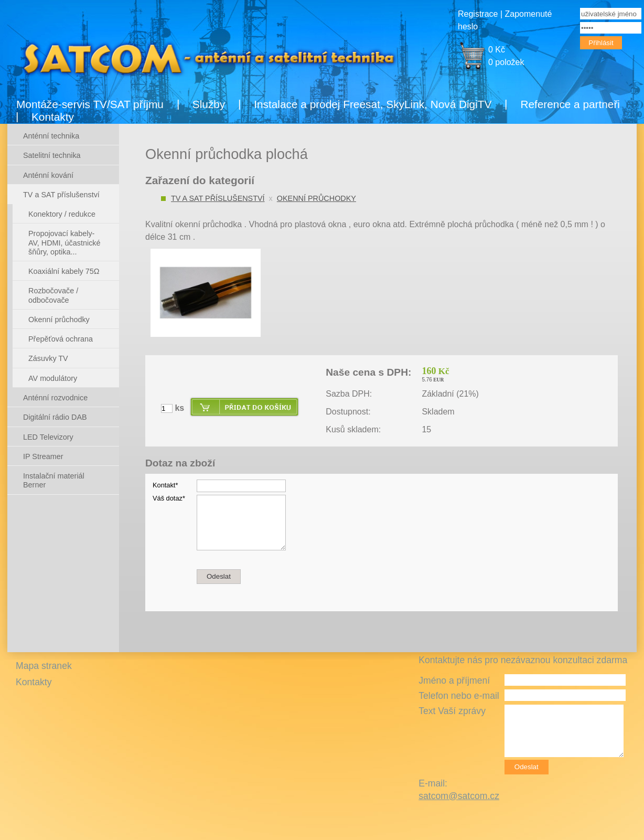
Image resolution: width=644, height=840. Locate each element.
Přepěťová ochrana (61, 339)
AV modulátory (53, 378)
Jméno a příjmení (454, 680)
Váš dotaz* (169, 498)
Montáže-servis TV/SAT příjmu (90, 104)
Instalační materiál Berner (54, 480)
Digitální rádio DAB (55, 417)
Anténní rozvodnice (55, 398)
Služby (209, 104)
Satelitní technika (52, 155)
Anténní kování (48, 175)
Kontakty (53, 117)
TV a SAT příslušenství (218, 198)
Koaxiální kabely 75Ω (64, 271)
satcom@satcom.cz (459, 796)
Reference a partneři (570, 104)
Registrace (478, 14)
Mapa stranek (44, 666)
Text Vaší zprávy (452, 711)
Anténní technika (51, 136)
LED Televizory (48, 437)
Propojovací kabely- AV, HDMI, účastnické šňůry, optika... (65, 243)
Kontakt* (165, 485)
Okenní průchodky (316, 198)
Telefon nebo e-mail (459, 696)
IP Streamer (43, 456)
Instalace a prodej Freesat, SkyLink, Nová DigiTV (373, 104)
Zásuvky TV (48, 358)
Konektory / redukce (62, 214)
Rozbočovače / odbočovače (53, 295)
